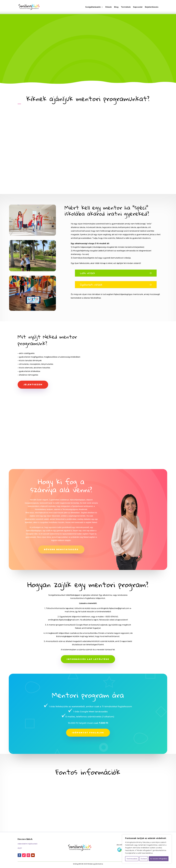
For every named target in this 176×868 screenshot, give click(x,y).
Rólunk (109, 7)
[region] (147, 849)
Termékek (126, 7)
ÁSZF (20, 849)
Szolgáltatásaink (93, 7)
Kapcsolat (138, 7)
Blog (116, 7)
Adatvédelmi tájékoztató (27, 844)
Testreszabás (132, 859)
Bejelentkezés (152, 7)
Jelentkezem (33, 385)
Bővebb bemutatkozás (61, 550)
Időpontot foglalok (88, 733)
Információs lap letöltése (88, 660)
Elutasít (144, 859)
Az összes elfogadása (159, 859)
